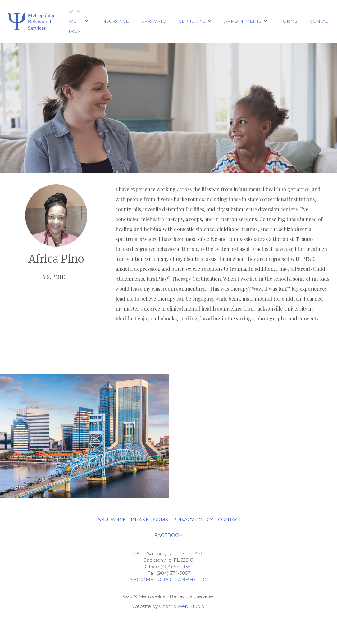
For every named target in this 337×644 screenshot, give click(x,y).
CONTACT (230, 520)
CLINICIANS (192, 21)
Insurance (115, 21)
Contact (320, 21)
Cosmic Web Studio (182, 606)
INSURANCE (111, 520)
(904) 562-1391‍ (176, 567)
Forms (289, 21)
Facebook (168, 535)
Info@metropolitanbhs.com (168, 580)
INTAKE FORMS (149, 520)
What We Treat (75, 21)
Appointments (243, 21)
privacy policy (193, 520)
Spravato (154, 21)
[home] (31, 21)
